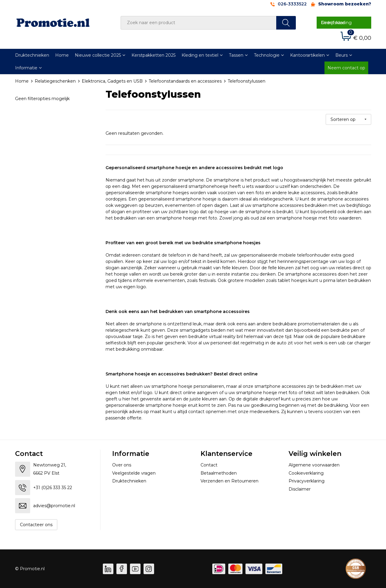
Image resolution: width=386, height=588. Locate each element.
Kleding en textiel (200, 55)
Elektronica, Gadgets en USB (112, 81)
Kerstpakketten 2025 (153, 55)
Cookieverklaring (306, 473)
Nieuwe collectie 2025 (98, 55)
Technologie (267, 55)
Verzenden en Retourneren (229, 481)
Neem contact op (346, 68)
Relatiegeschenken (55, 81)
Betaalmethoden (219, 473)
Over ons (122, 465)
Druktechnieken (32, 55)
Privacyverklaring (307, 481)
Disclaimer (300, 489)
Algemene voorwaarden (314, 465)
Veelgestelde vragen (134, 473)
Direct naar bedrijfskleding (336, 23)
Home (62, 55)
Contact (209, 465)
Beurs (342, 55)
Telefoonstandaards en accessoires (185, 81)
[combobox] (199, 23)
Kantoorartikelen (307, 55)
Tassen (236, 55)
